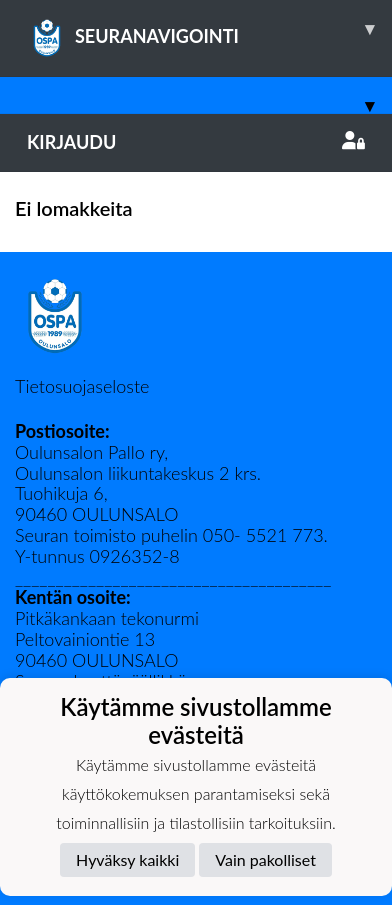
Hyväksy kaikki (127, 859)
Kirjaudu (196, 142)
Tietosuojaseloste (82, 386)
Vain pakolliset (265, 859)
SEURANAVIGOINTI (209, 29)
